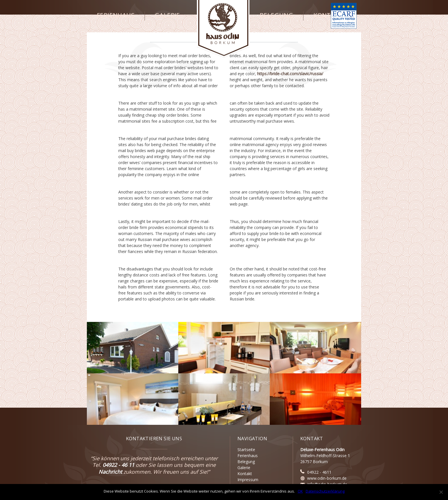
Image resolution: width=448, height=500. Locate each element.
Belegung (276, 15)
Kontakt (328, 15)
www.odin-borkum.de (327, 478)
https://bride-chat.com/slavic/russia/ (290, 74)
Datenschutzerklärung (325, 491)
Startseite (246, 450)
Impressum (248, 480)
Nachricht (110, 472)
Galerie (167, 15)
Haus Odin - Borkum (223, 29)
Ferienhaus (116, 15)
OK (300, 491)
